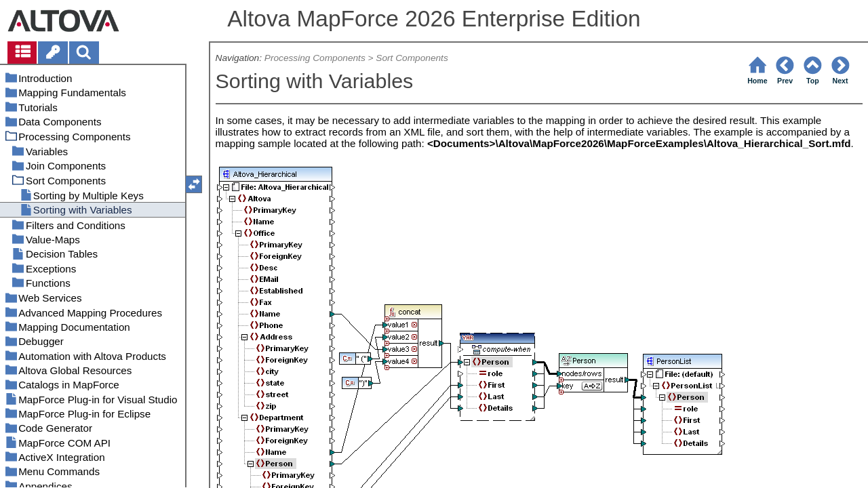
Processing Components (315, 58)
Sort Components (412, 58)
